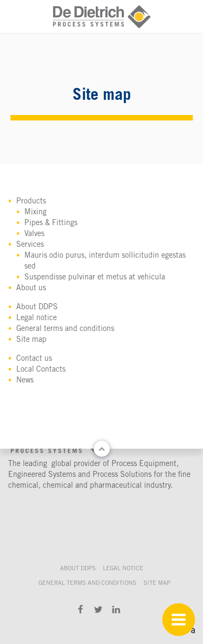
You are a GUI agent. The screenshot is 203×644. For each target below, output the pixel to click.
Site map (31, 340)
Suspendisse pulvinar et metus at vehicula (95, 278)
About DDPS (37, 308)
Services (30, 245)
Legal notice (37, 318)
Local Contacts (41, 370)
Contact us (34, 359)
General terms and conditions (65, 329)
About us (31, 289)
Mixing (35, 213)
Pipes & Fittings (51, 224)
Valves (34, 234)
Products (31, 202)
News (25, 381)
